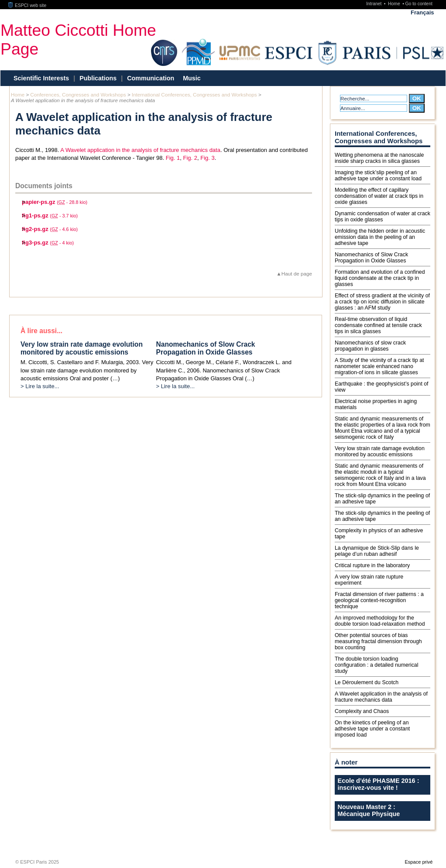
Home (395, 4)
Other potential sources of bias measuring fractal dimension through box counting (378, 641)
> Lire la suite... (40, 386)
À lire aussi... (41, 331)
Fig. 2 (190, 158)
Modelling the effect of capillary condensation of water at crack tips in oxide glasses (379, 196)
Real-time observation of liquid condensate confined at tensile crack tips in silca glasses (378, 325)
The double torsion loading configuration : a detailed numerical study (376, 665)
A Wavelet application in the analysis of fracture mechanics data (140, 150)
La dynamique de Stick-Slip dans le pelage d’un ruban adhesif (377, 551)
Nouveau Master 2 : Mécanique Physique (369, 810)
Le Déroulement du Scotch (367, 682)
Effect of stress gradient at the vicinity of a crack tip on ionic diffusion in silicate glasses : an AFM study (382, 302)
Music (192, 78)
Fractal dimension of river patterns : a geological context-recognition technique (379, 600)
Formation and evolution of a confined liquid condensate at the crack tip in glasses (380, 278)
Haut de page (297, 274)
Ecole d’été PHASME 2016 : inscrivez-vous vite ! (379, 784)
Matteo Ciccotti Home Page (78, 40)
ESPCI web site (27, 5)
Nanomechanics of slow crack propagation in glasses (370, 346)
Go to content (419, 4)
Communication (151, 78)
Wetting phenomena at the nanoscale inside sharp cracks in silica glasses (379, 158)
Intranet (374, 4)
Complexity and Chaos (362, 711)
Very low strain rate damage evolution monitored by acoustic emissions (380, 451)
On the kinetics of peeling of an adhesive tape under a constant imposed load (372, 729)
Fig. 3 (208, 158)
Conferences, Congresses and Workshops (78, 95)
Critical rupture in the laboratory (372, 565)
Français (422, 12)
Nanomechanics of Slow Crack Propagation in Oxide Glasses (371, 258)
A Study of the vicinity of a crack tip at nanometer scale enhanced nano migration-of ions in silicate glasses (379, 366)
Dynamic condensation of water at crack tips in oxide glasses (383, 217)
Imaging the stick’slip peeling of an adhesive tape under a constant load (378, 176)
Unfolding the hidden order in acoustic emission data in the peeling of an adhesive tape (380, 237)
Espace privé (419, 862)
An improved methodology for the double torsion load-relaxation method (380, 621)
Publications (98, 78)
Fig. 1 (173, 158)
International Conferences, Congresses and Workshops (194, 95)
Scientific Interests (41, 78)
